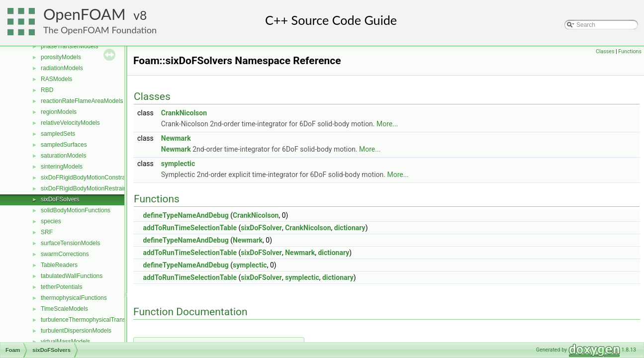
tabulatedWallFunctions (72, 276)
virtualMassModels (65, 342)
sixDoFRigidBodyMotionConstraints (88, 178)
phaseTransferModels (70, 46)
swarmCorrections (65, 254)
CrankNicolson (184, 113)
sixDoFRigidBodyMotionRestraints (86, 188)
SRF (47, 232)
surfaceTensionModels (70, 243)
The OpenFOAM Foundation (100, 30)
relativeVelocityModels (70, 123)
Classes (605, 51)
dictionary (350, 228)
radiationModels (62, 68)
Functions (630, 51)
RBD (47, 90)
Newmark (176, 138)
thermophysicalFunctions (74, 298)
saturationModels (63, 156)
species (51, 221)
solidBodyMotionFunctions (76, 210)
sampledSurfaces (64, 145)
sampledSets (58, 134)
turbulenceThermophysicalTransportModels (98, 320)
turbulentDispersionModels (76, 331)
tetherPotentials (61, 287)
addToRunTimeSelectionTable (190, 228)
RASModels (56, 79)
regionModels (59, 112)
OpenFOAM (85, 14)
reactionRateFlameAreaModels (82, 101)
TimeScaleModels (64, 309)
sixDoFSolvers (60, 199)
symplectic (178, 164)
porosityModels (61, 57)
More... (387, 124)
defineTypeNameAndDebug (185, 215)
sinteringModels (62, 167)
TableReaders (59, 265)
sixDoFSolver (261, 228)
